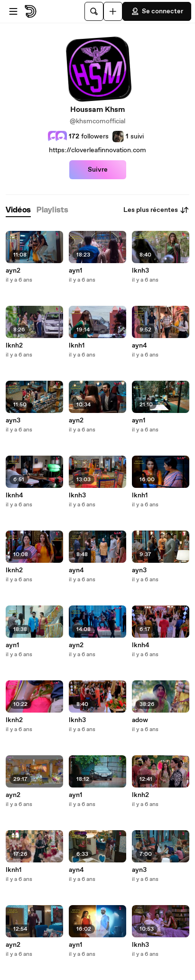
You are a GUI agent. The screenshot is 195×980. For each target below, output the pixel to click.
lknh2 (14, 346)
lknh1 (14, 870)
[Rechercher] (94, 11)
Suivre (98, 170)
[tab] (18, 210)
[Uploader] (113, 11)
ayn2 (13, 271)
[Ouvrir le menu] (13, 11)
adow (140, 720)
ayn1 (12, 645)
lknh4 (14, 495)
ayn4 (76, 570)
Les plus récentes (156, 210)
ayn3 (13, 421)
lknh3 (77, 495)
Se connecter (157, 11)
